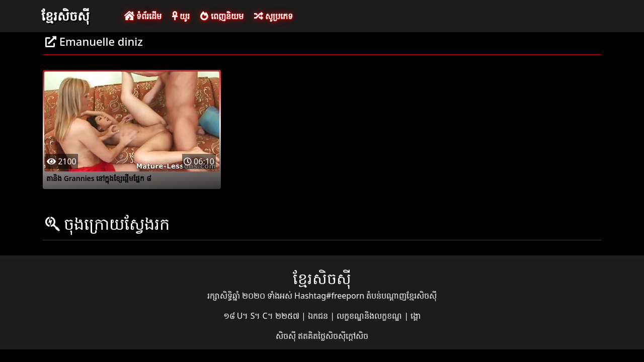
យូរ (181, 16)
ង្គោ (416, 316)
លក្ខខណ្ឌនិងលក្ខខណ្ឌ (370, 316)
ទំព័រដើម (143, 16)
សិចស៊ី (287, 336)
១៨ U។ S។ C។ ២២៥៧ (262, 316)
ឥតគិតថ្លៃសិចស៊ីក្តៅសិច (333, 336)
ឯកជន (319, 316)
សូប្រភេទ (273, 16)
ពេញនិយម (222, 16)
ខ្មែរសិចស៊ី (65, 16)
